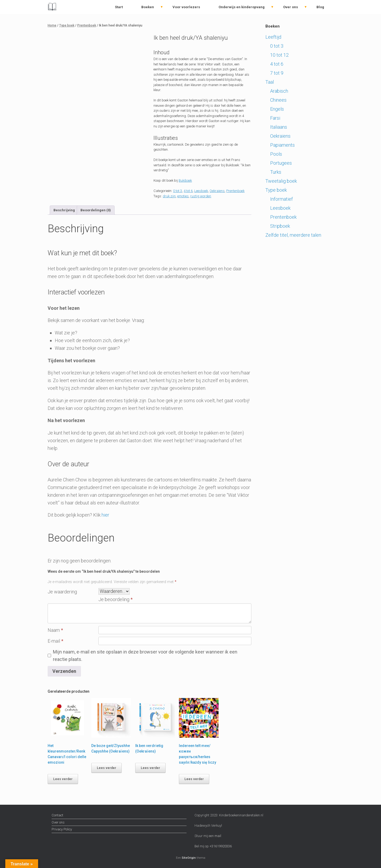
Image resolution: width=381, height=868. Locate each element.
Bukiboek (185, 180)
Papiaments (282, 145)
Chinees (278, 100)
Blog (320, 7)
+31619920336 (220, 846)
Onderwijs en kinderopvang (242, 7)
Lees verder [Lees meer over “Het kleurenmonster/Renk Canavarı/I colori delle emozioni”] (63, 779)
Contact (57, 815)
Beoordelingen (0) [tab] (96, 210)
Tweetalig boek (281, 181)
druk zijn (169, 196)
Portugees (281, 163)
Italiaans (279, 127)
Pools (276, 154)
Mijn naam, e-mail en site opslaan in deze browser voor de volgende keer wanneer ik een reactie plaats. (145, 656)
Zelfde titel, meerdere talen (293, 235)
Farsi (275, 118)
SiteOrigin (189, 858)
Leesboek (201, 191)
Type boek (67, 25)
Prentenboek (87, 25)
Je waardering (62, 592)
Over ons (291, 7)
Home (52, 25)
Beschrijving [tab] (64, 210)
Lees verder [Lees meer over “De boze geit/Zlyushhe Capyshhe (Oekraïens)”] (106, 768)
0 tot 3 (178, 191)
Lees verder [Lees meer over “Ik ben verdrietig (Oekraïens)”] (150, 768)
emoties (183, 196)
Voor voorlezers (186, 7)
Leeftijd (273, 37)
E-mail (55, 641)
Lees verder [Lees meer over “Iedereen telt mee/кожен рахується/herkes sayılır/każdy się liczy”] (194, 779)
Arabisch (279, 91)
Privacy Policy (62, 829)
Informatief (282, 199)
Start (119, 7)
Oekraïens (217, 191)
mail (218, 836)
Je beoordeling (115, 599)
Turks (276, 172)
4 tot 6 (188, 191)
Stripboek (280, 226)
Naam (55, 630)
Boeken (148, 7)
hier (105, 515)
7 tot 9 (277, 73)
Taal (270, 82)
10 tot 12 (279, 55)
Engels (277, 109)
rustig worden (201, 196)
